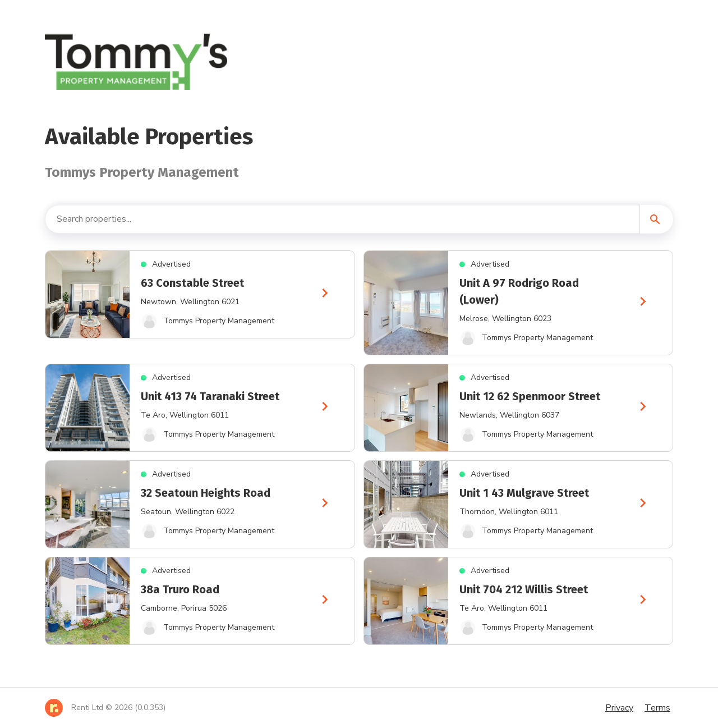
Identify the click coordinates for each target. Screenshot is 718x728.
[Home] (105, 708)
